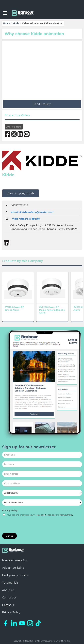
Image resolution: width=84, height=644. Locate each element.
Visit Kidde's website (26, 219)
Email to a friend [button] (14, 127)
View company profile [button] (21, 193)
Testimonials (10, 583)
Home (7, 23)
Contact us (9, 598)
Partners (8, 605)
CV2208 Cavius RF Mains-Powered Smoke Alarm (52, 310)
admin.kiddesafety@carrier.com (33, 212)
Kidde (16, 23)
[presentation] (27, 525)
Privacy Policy (10, 510)
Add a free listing (13, 568)
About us (8, 590)
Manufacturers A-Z (15, 560)
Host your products (15, 575)
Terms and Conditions (45, 515)
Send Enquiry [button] (42, 104)
